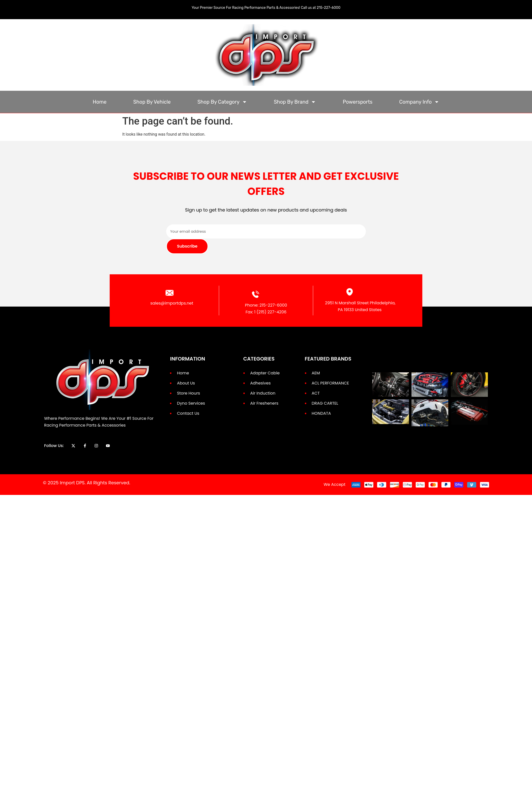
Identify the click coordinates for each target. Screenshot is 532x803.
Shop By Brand (295, 102)
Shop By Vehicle (152, 102)
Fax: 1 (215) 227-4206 (266, 312)
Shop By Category (222, 102)
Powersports (358, 102)
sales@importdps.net (172, 303)
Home (100, 102)
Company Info (419, 102)
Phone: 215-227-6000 (266, 305)
